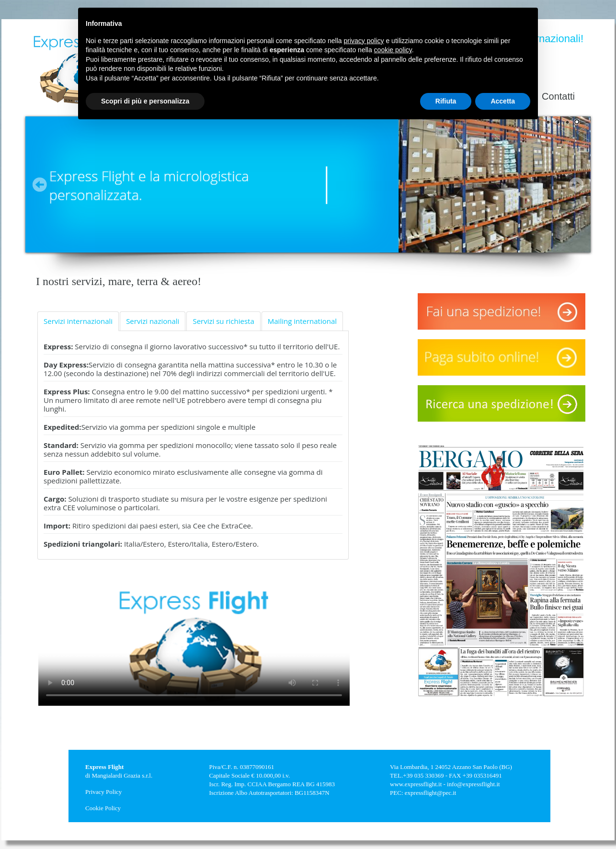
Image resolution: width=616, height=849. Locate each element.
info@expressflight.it (473, 784)
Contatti (558, 96)
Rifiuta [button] (446, 101)
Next (576, 184)
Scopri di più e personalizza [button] (145, 101)
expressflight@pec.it (431, 793)
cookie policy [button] (393, 50)
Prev (40, 184)
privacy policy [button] (364, 41)
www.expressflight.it (416, 784)
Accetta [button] (503, 101)
